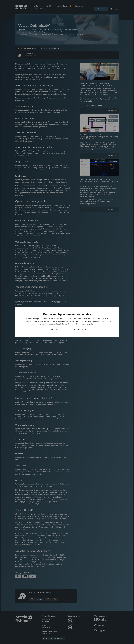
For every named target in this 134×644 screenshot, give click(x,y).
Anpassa (55, 330)
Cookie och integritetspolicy (83, 324)
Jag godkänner (79, 330)
